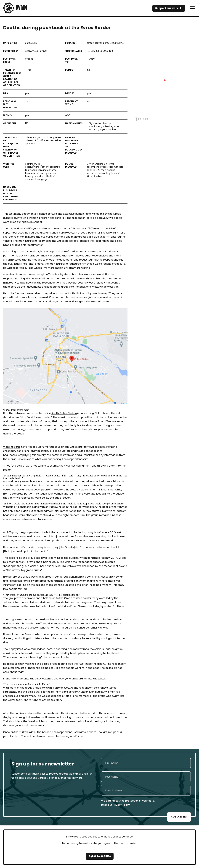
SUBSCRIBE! (179, 817)
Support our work (167, 8)
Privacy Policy (121, 805)
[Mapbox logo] (142, 119)
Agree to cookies (100, 856)
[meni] (192, 8)
